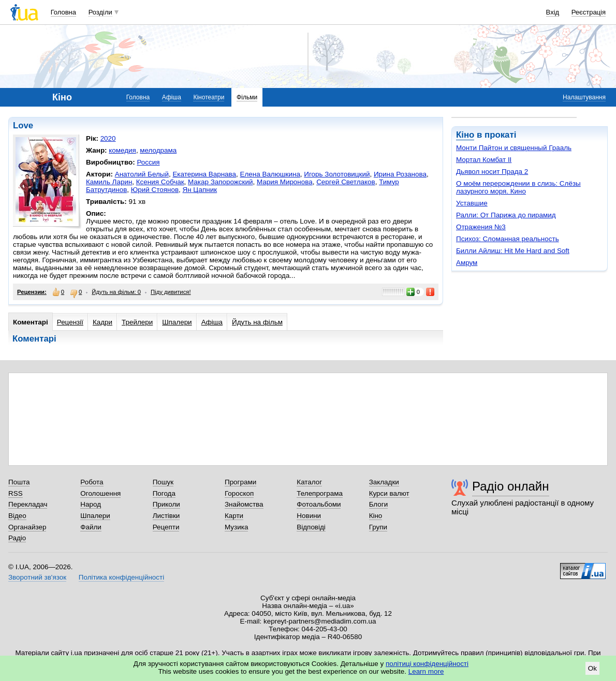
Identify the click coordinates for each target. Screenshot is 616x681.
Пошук (163, 482)
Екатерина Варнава (204, 174)
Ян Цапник (200, 190)
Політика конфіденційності (121, 577)
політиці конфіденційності (427, 664)
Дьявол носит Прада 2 (492, 172)
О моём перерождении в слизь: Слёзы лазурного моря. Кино (518, 187)
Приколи (166, 504)
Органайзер (27, 527)
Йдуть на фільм (257, 322)
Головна (63, 12)
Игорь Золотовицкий (337, 174)
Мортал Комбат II (484, 160)
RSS (16, 493)
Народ (91, 504)
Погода (164, 493)
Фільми (247, 97)
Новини (309, 516)
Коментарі (31, 322)
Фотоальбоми (319, 504)
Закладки (384, 482)
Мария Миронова (285, 182)
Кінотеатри (209, 97)
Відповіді (311, 527)
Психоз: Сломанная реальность (508, 239)
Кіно (465, 135)
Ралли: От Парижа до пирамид (506, 215)
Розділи (100, 12)
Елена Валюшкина (270, 174)
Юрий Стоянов (155, 190)
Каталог (309, 482)
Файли (91, 527)
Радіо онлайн (511, 486)
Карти (234, 516)
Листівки (166, 516)
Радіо (17, 538)
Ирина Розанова (400, 174)
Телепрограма (320, 493)
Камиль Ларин (109, 182)
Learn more (426, 671)
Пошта (19, 482)
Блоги (379, 504)
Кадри (102, 322)
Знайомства (244, 504)
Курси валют (389, 493)
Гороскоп (239, 493)
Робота (92, 482)
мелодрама (158, 150)
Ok (592, 668)
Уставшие (472, 203)
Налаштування (584, 97)
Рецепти (166, 527)
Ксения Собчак (160, 182)
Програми (240, 482)
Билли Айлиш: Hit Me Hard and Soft (513, 251)
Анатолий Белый (142, 174)
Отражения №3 (481, 227)
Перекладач (28, 504)
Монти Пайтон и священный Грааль (514, 148)
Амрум (467, 263)
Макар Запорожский (220, 182)
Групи (378, 527)
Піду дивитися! (171, 292)
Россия (148, 162)
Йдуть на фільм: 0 (116, 292)
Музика (236, 527)
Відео (17, 516)
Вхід (553, 12)
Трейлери (137, 322)
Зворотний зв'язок (37, 577)
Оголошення (100, 493)
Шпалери (177, 322)
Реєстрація (589, 12)
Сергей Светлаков (346, 182)
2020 (108, 138)
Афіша (172, 97)
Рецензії (70, 322)
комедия (122, 150)
